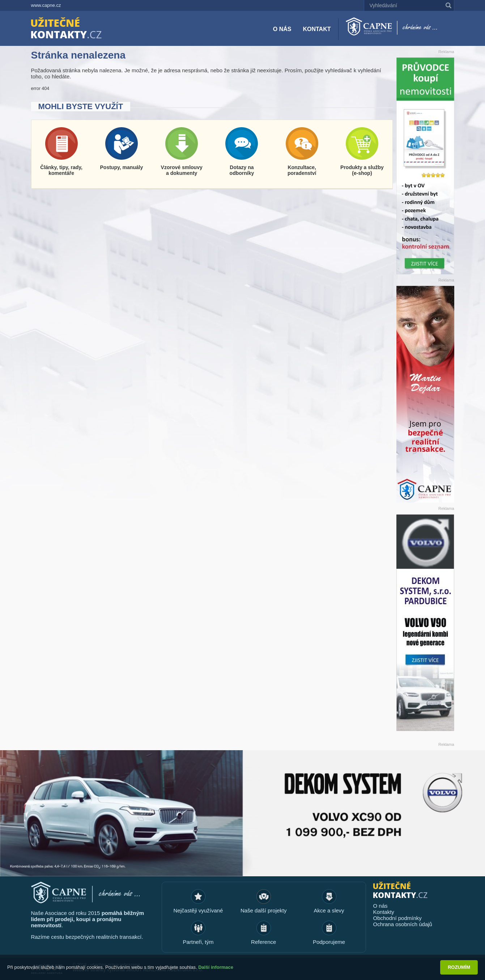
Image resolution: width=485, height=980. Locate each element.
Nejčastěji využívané (198, 910)
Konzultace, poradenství (302, 170)
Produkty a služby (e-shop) (362, 170)
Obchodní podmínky (397, 918)
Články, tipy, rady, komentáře (61, 170)
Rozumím (459, 967)
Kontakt (317, 29)
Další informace (216, 967)
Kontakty (384, 912)
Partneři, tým (198, 942)
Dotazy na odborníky (242, 170)
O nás (282, 29)
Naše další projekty (264, 910)
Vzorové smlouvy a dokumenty (182, 170)
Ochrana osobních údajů (403, 924)
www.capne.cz (46, 5)
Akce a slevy (329, 910)
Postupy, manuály (122, 167)
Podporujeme (329, 942)
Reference (263, 942)
